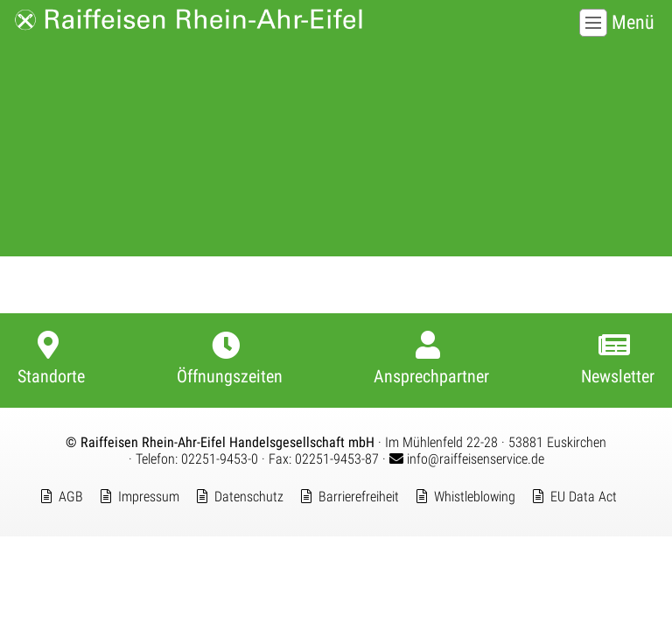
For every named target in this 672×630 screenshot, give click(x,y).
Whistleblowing (475, 497)
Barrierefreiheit (359, 497)
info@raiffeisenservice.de (467, 459)
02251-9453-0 (220, 459)
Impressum (149, 497)
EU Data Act (584, 497)
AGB (71, 497)
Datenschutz (249, 497)
